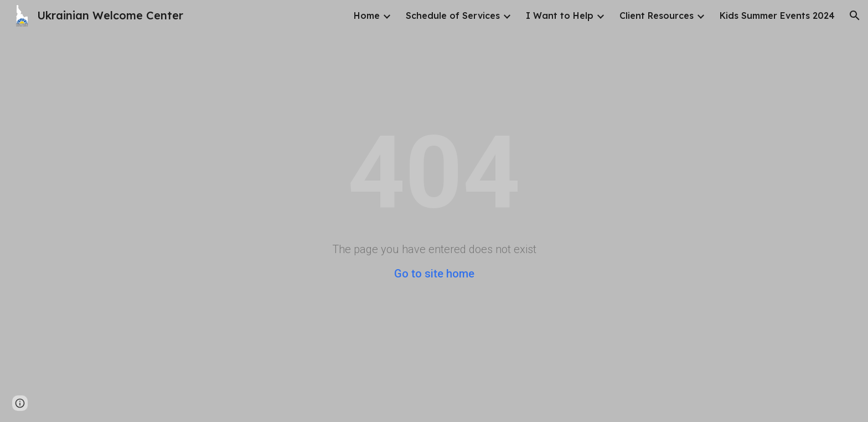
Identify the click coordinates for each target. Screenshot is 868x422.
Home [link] (367, 16)
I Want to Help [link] (560, 16)
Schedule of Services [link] (453, 16)
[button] (855, 16)
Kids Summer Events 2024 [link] (777, 16)
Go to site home (434, 274)
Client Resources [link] (657, 16)
